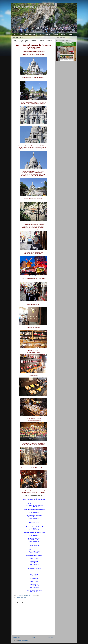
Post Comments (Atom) (24, 640)
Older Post (50, 638)
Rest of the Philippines (30, 34)
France (22, 597)
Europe (18, 597)
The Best (56, 34)
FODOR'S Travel (35, 276)
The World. (40, 34)
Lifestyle (70, 34)
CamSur (21, 34)
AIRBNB (35, 222)
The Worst (63, 34)
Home (15, 34)
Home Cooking (48, 34)
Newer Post (17, 638)
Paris (25, 597)
